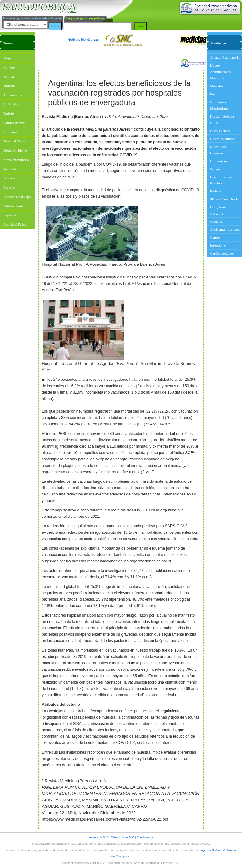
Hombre (9, 67)
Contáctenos (145, 837)
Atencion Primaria (16, 160)
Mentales (217, 86)
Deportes (10, 215)
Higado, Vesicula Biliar (222, 119)
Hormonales (219, 161)
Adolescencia (13, 95)
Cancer (215, 237)
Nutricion (10, 132)
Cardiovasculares (222, 253)
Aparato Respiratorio (225, 57)
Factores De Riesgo (17, 197)
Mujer (7, 58)
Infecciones (218, 245)
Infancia (9, 86)
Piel (213, 94)
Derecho (9, 187)
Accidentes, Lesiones (225, 229)
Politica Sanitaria (15, 206)
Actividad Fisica (15, 224)
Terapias (9, 178)
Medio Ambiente (15, 150)
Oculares (216, 221)
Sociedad (10, 169)
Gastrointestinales (223, 139)
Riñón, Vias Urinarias (218, 150)
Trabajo (9, 113)
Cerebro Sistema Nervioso (222, 180)
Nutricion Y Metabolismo (219, 105)
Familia (9, 76)
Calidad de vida (14, 123)
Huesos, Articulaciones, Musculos (221, 72)
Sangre (215, 169)
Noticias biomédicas (83, 40)
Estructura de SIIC (123, 837)
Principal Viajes (14, 141)
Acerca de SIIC (99, 837)
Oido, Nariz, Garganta (219, 210)
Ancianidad (11, 104)
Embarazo (217, 191)
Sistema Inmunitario (224, 199)
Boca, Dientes (220, 131)
